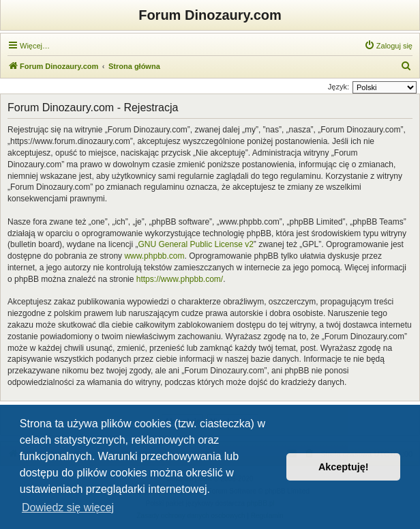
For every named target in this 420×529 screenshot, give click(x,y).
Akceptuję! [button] (344, 467)
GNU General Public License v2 (195, 244)
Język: (339, 87)
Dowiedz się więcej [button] (68, 507)
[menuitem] (388, 46)
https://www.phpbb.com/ (180, 279)
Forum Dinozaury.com (210, 15)
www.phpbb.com (154, 256)
